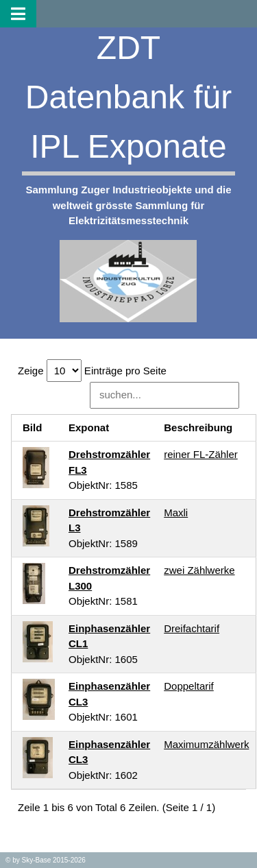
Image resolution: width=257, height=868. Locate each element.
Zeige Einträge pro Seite (92, 371)
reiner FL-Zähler (201, 454)
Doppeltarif (189, 686)
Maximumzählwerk (206, 744)
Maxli (176, 513)
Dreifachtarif (192, 628)
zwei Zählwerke (199, 570)
